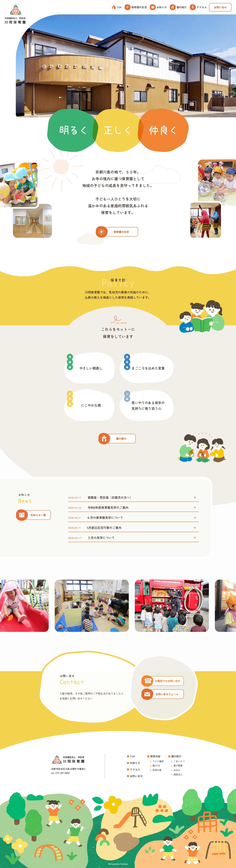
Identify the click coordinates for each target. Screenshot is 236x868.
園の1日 (156, 766)
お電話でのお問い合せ (168, 687)
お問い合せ (220, 7)
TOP (117, 7)
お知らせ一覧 (38, 521)
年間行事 (157, 770)
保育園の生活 (136, 7)
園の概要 (178, 766)
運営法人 (178, 774)
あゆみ (177, 770)
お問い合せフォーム (167, 700)
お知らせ (158, 7)
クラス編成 (158, 761)
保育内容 (155, 756)
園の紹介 (178, 7)
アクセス (198, 7)
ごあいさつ (179, 761)
